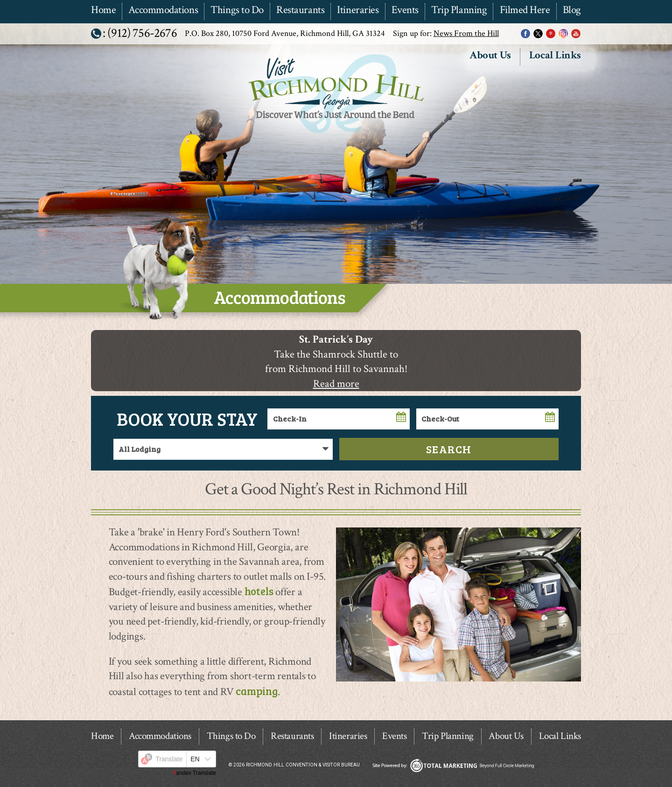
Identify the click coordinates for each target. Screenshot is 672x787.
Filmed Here (525, 11)
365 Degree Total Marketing (453, 765)
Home (103, 11)
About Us (490, 56)
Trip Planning (459, 11)
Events (405, 11)
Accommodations (163, 11)
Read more (336, 384)
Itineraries (358, 11)
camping (256, 691)
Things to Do (237, 11)
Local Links (555, 56)
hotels (259, 591)
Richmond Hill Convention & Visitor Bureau (335, 134)
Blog (572, 11)
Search (449, 449)
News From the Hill (466, 33)
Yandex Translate (194, 773)
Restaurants (300, 11)
